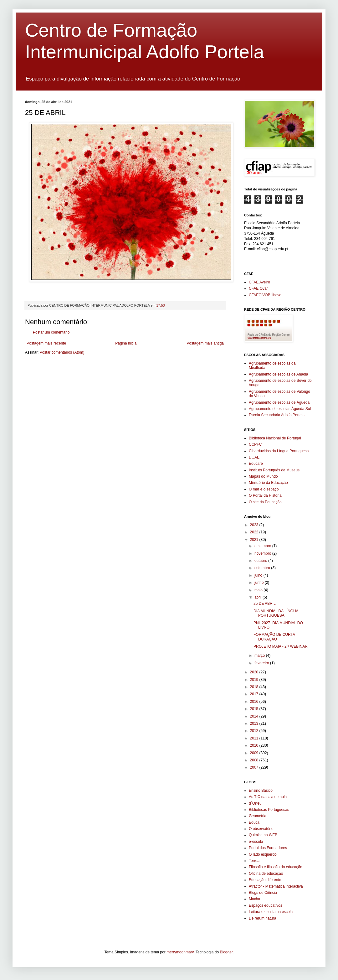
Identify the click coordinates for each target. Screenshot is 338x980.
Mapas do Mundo (263, 476)
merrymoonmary (180, 952)
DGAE (254, 457)
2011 (255, 738)
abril (259, 597)
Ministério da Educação (268, 483)
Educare (256, 464)
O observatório (261, 829)
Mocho (254, 899)
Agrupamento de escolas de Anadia (278, 374)
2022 (255, 532)
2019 (255, 680)
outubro (261, 561)
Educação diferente (265, 880)
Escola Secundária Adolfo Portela (277, 415)
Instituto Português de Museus (274, 470)
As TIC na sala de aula (268, 797)
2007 (255, 767)
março (260, 656)
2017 (255, 694)
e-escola (256, 842)
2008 (255, 760)
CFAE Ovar (258, 288)
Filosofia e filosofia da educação (276, 867)
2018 (255, 687)
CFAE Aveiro (259, 282)
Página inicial (126, 343)
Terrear (255, 861)
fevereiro (262, 663)
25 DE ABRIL (265, 604)
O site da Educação (265, 502)
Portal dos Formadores (268, 848)
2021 (255, 540)
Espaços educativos (266, 905)
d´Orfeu (255, 803)
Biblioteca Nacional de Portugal (275, 438)
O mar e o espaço (264, 489)
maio (259, 590)
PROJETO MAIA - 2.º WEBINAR (281, 646)
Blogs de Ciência (263, 893)
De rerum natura (262, 918)
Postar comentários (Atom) (62, 352)
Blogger (226, 952)
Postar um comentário (51, 332)
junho (260, 583)
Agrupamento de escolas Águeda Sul (280, 409)
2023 (255, 525)
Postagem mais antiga (205, 343)
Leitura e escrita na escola (271, 912)
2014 (255, 716)
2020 (255, 672)
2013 (255, 723)
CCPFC (255, 444)
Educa (254, 822)
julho (259, 575)
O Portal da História (265, 495)
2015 (255, 709)
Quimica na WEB (263, 835)
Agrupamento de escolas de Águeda (279, 402)
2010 (255, 745)
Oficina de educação (266, 874)
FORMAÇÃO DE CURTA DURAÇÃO (274, 637)
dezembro (263, 546)
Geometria (258, 816)
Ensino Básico (261, 791)
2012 (255, 731)
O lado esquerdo (263, 854)
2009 (255, 753)
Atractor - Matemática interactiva (276, 886)
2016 (255, 702)
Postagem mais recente (46, 343)
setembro (263, 568)
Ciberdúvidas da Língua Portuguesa (279, 451)
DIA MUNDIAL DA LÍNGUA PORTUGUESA (276, 613)
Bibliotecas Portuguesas (269, 810)
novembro (263, 553)
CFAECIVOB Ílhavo (265, 295)
